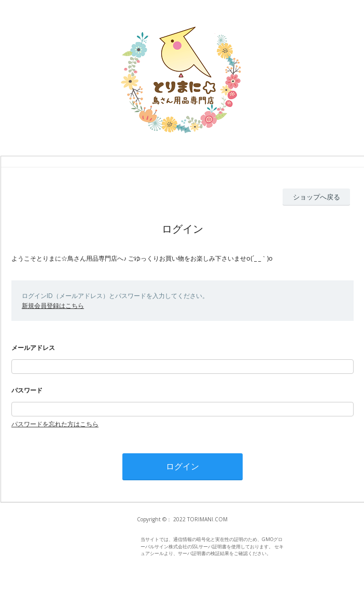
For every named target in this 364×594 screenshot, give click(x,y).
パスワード (27, 390)
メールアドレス (33, 348)
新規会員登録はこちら (53, 306)
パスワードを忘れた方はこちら (55, 424)
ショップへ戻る (317, 197)
